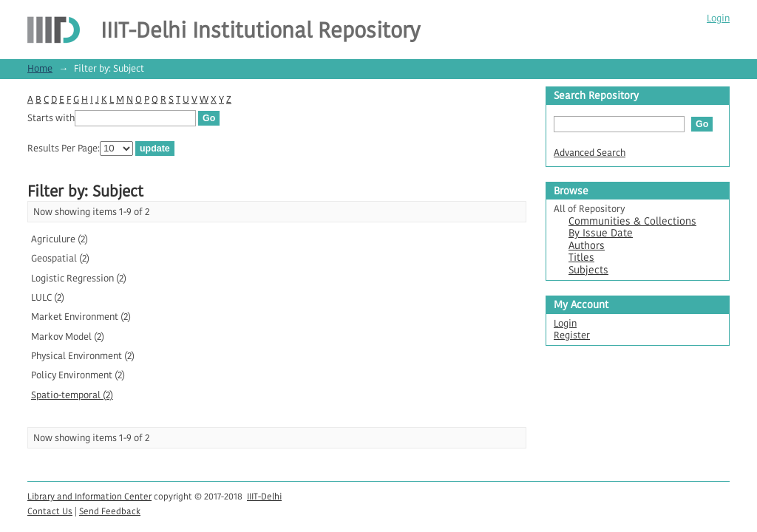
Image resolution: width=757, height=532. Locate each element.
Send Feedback (110, 511)
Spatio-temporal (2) (72, 395)
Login (718, 18)
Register (572, 335)
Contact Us (50, 511)
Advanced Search (590, 153)
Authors (587, 246)
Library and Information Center (89, 496)
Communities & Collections (632, 221)
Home (40, 68)
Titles (581, 258)
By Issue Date (601, 233)
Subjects (588, 270)
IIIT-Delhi (264, 496)
